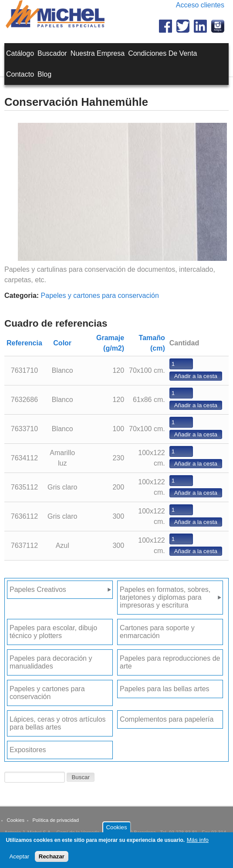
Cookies (16, 820)
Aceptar (19, 859)
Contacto (20, 74)
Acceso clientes (200, 5)
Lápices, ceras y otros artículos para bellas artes (58, 723)
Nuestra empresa (98, 53)
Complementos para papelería (167, 719)
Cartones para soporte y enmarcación (157, 632)
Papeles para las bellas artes (164, 689)
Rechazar (52, 859)
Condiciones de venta (162, 53)
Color (62, 343)
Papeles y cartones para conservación (100, 296)
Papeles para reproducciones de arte (170, 662)
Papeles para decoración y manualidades (51, 662)
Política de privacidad (56, 820)
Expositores (28, 750)
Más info (198, 843)
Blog (44, 74)
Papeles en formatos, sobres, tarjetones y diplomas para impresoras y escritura (165, 597)
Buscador (52, 53)
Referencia (24, 343)
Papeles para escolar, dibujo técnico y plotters (53, 632)
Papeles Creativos (38, 589)
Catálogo (20, 53)
